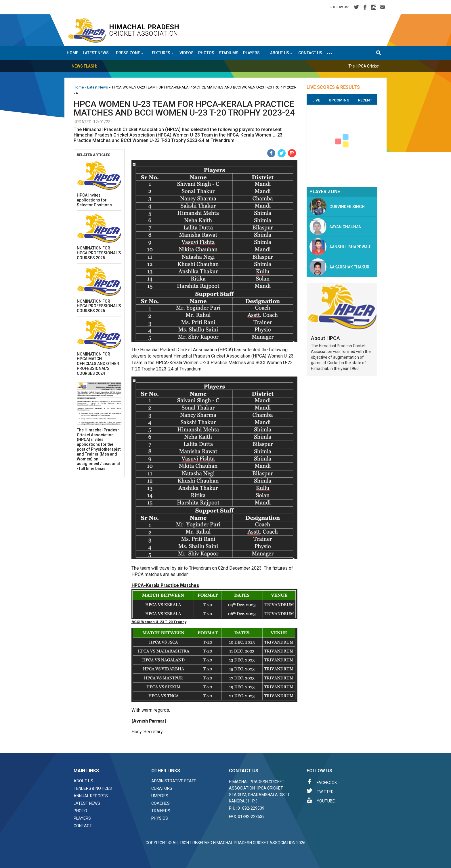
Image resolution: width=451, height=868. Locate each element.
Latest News (96, 53)
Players (251, 53)
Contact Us (310, 53)
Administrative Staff (174, 781)
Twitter (320, 791)
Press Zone (130, 53)
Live (316, 100)
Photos (206, 53)
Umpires (160, 796)
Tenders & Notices (93, 788)
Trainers (161, 811)
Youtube (321, 800)
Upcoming (339, 100)
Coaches (160, 803)
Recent (365, 100)
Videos (187, 53)
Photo (80, 811)
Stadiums (229, 53)
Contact (83, 826)
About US (281, 53)
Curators (162, 788)
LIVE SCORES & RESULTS (333, 87)
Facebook (322, 782)
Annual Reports (91, 796)
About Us (83, 781)
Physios (160, 818)
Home (72, 53)
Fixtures (163, 53)
